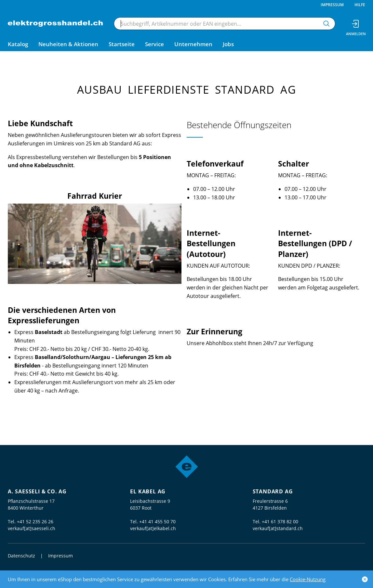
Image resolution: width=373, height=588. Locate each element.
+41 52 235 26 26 (35, 521)
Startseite (122, 44)
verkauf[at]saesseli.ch (32, 528)
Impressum (332, 5)
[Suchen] (326, 24)
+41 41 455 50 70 (157, 521)
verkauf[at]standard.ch (278, 528)
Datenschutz (21, 556)
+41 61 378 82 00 (280, 521)
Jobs (228, 44)
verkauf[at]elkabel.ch (153, 528)
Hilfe (360, 5)
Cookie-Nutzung (308, 579)
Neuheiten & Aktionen (68, 44)
